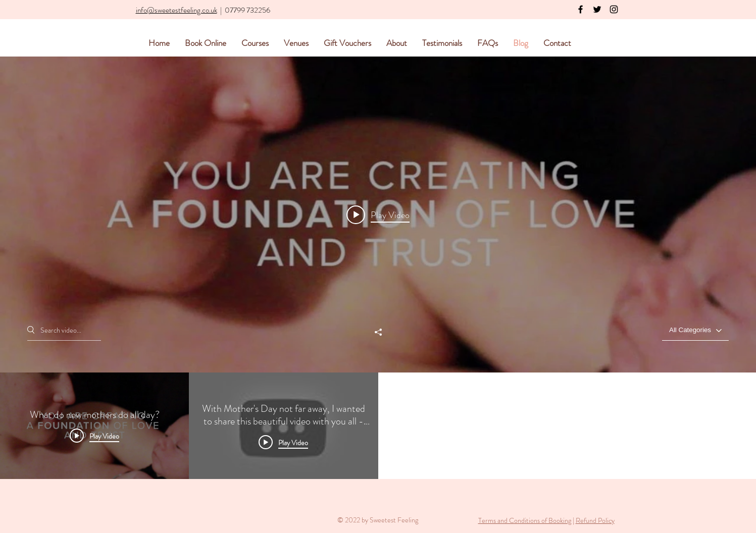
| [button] (573, 520)
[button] (572, 520)
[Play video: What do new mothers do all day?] (378, 215)
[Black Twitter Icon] (597, 9)
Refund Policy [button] (595, 520)
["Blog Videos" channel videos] (378, 426)
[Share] (378, 332)
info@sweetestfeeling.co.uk (177, 10)
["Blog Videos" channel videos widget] (378, 268)
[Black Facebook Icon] (581, 9)
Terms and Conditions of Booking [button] (525, 520)
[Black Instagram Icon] (614, 9)
